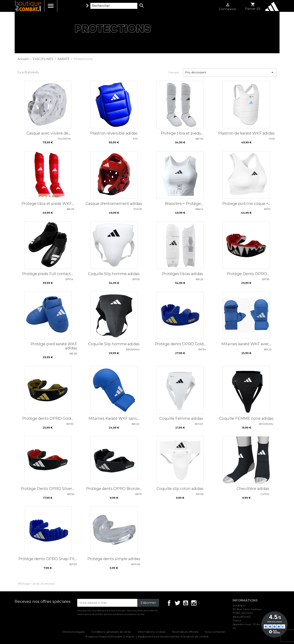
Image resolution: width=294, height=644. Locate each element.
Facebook (169, 603)
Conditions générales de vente (111, 632)
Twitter (177, 603)
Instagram (194, 603)
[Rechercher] (114, 6)
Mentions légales (74, 632)
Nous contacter (215, 632)
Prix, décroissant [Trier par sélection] (230, 72)
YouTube (186, 603)
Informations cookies (152, 632)
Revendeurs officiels (185, 632)
